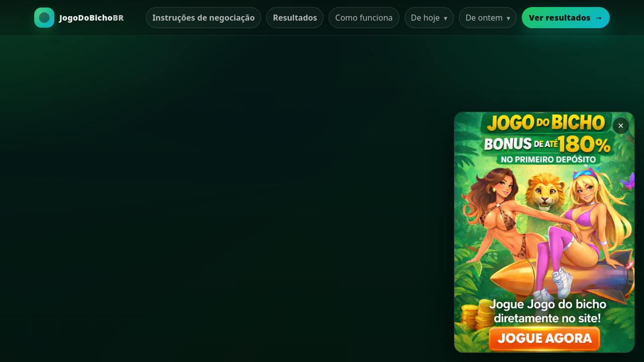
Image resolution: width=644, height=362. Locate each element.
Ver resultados (566, 18)
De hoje (429, 18)
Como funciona (364, 18)
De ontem (488, 18)
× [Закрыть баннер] (621, 125)
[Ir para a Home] (79, 18)
